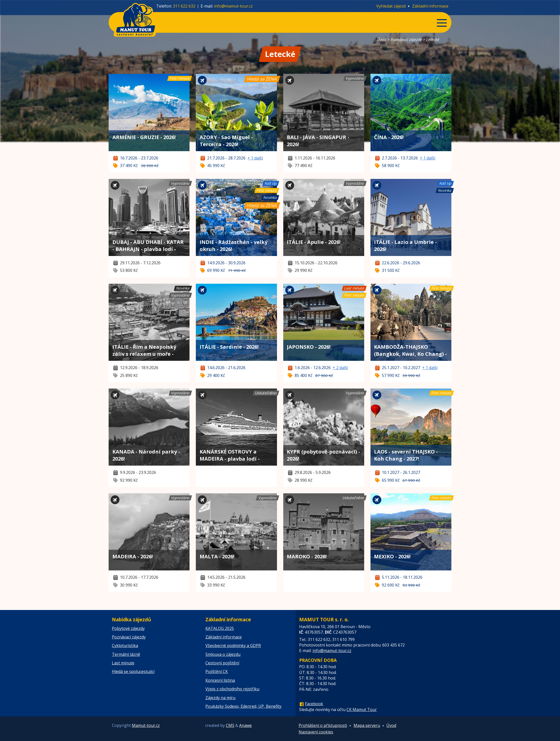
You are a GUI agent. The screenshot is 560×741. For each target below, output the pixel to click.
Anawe (245, 725)
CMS (230, 725)
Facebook (314, 704)
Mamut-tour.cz (146, 725)
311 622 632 (184, 6)
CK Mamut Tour (362, 710)
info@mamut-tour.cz (233, 6)
